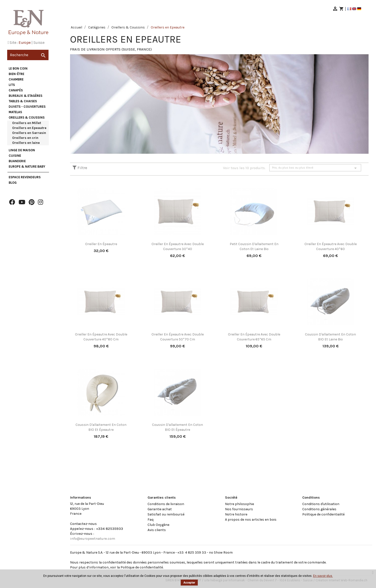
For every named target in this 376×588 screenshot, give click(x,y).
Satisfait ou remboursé (166, 514)
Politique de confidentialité (323, 514)
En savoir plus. (323, 576)
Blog (13, 183)
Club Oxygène (158, 525)
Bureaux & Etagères (25, 96)
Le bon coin (18, 68)
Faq (150, 520)
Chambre (16, 79)
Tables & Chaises (23, 101)
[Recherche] (28, 55)
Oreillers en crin (25, 138)
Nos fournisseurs (239, 509)
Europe (25, 42)
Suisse (39, 42)
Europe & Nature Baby (27, 166)
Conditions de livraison (166, 504)
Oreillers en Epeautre (29, 128)
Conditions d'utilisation (321, 504)
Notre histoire (236, 514)
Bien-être (16, 74)
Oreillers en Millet (27, 123)
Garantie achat (160, 509)
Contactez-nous (83, 524)
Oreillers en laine (26, 143)
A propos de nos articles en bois (251, 520)
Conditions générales (319, 509)
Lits (12, 85)
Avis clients (157, 530)
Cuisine (15, 156)
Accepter (189, 583)
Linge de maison (22, 150)
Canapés (16, 90)
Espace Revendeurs (25, 177)
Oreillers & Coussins (27, 117)
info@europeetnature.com (93, 538)
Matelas (15, 112)
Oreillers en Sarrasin (29, 133)
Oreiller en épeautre (101, 244)
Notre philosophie (239, 504)
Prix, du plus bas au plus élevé (315, 168)
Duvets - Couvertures (27, 107)
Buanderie (17, 161)
